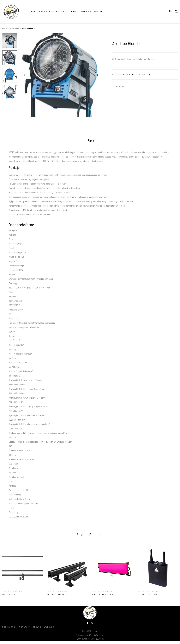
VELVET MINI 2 (9, 595)
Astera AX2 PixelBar (57, 595)
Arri (148, 75)
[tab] (91, 140)
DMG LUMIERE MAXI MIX (103, 595)
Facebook (118, 86)
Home (5, 28)
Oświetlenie (14, 28)
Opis (91, 140)
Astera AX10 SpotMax (147, 595)
